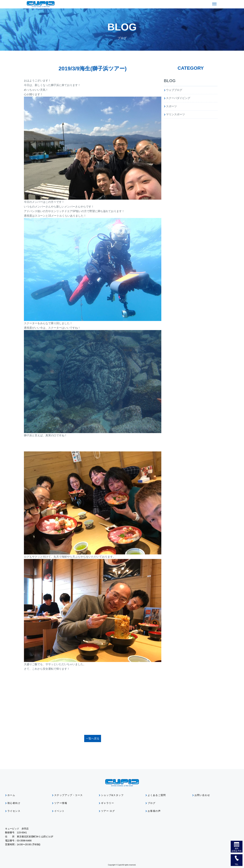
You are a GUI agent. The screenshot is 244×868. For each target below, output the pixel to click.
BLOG (170, 81)
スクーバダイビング (178, 98)
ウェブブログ (174, 90)
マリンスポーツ (175, 114)
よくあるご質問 (157, 795)
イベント (59, 811)
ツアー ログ (108, 811)
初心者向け (14, 803)
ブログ (152, 803)
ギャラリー (108, 803)
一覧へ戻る (93, 738)
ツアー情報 (61, 803)
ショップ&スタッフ (112, 795)
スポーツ (171, 106)
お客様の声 (154, 811)
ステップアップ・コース (68, 795)
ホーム (11, 795)
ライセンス (14, 811)
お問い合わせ (202, 795)
